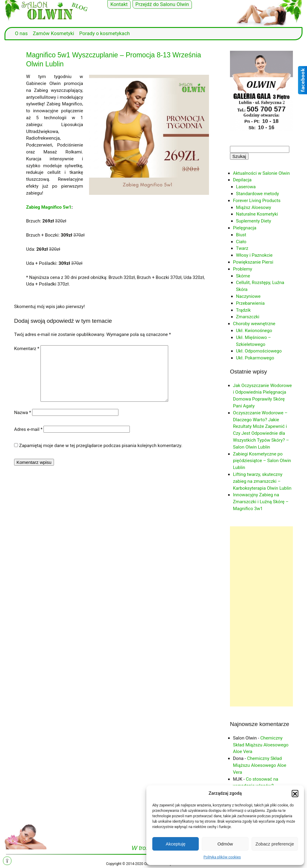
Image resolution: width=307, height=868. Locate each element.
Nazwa (23, 413)
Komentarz (27, 349)
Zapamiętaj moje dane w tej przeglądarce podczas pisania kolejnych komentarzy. (101, 446)
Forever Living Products (257, 201)
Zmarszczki (248, 317)
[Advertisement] (261, 616)
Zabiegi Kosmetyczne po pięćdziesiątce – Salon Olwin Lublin (262, 461)
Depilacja (242, 180)
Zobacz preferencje (275, 844)
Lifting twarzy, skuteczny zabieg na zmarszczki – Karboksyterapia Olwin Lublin (262, 481)
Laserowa (246, 187)
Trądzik (243, 310)
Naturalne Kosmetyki (257, 214)
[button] (295, 793)
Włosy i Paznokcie (254, 255)
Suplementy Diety (253, 221)
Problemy (243, 269)
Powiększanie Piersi (253, 262)
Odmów (225, 844)
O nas (21, 33)
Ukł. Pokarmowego (255, 358)
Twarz (242, 248)
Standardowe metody (258, 194)
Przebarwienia (250, 303)
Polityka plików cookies (222, 857)
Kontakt (119, 4)
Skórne (243, 276)
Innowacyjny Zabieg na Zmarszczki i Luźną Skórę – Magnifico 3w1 (261, 502)
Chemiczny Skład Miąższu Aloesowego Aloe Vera (261, 745)
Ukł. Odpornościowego (259, 351)
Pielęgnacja (245, 228)
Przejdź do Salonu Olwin (162, 4)
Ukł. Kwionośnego (254, 331)
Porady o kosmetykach (104, 33)
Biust (241, 235)
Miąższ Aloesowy (253, 207)
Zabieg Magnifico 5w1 (49, 207)
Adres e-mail (28, 429)
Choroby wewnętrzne (254, 324)
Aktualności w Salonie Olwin (261, 173)
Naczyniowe (248, 296)
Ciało (241, 242)
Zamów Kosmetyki (53, 33)
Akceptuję (176, 844)
